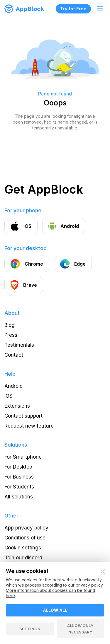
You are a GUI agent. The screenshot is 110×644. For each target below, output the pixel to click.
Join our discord (23, 558)
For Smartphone (23, 457)
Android (13, 386)
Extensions (17, 406)
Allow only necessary (80, 629)
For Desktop (18, 467)
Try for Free (73, 9)
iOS (9, 396)
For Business (19, 477)
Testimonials (19, 345)
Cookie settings (23, 548)
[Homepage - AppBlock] (24, 9)
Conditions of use (25, 538)
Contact (14, 355)
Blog (10, 325)
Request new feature (29, 426)
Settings (30, 629)
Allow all (55, 610)
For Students (19, 487)
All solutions (19, 497)
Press (11, 335)
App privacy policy (26, 528)
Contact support (23, 416)
